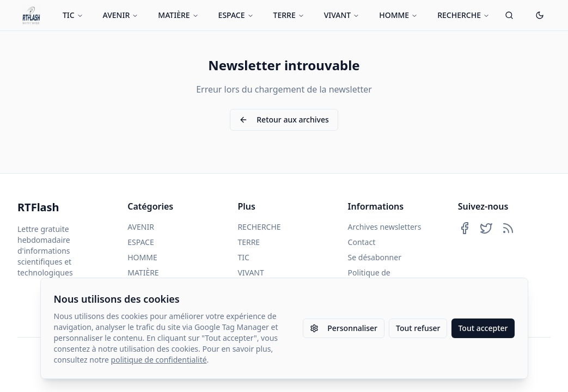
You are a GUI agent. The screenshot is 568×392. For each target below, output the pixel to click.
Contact (362, 242)
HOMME (398, 15)
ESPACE (236, 15)
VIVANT (342, 15)
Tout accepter (483, 328)
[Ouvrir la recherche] (509, 15)
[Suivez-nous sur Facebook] (465, 228)
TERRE (289, 15)
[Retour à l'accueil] (31, 15)
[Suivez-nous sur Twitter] (486, 228)
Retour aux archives (284, 120)
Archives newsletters (385, 227)
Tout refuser (418, 328)
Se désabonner (375, 257)
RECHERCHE (463, 15)
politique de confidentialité (159, 360)
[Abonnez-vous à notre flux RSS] (508, 228)
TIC (73, 15)
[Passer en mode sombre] (540, 15)
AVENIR (121, 15)
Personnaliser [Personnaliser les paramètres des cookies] (344, 328)
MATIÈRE (178, 15)
